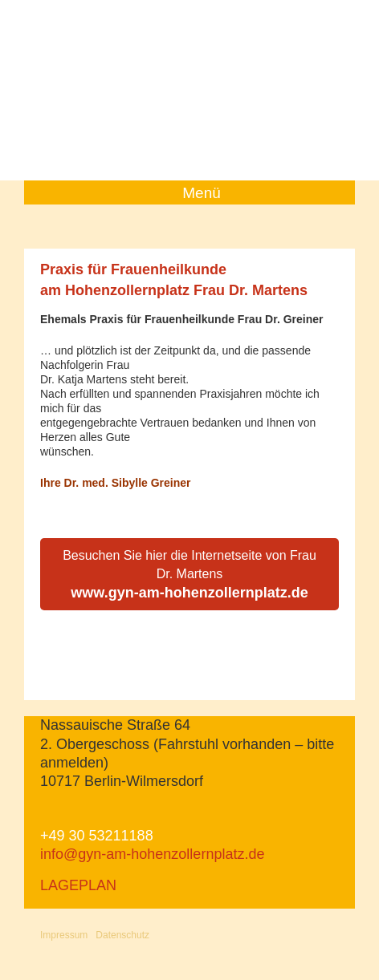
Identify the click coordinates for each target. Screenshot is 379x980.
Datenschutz (122, 935)
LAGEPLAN (78, 885)
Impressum (64, 935)
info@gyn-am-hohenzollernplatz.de (152, 854)
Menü (202, 193)
